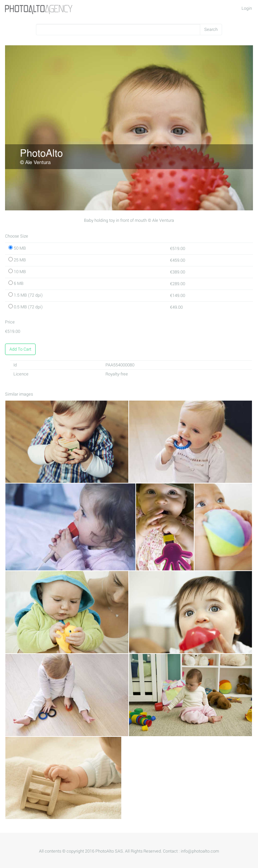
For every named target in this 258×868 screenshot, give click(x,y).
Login (247, 8)
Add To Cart (20, 349)
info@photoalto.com (200, 851)
